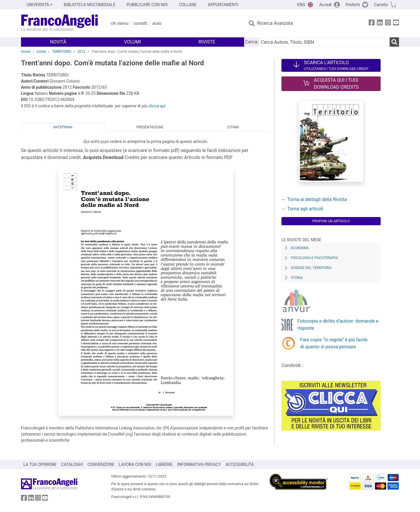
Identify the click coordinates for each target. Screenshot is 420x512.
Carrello (381, 5)
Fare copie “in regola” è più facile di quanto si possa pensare (334, 343)
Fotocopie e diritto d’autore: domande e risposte (338, 325)
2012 (81, 52)
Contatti (140, 23)
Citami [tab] (233, 127)
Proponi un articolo (331, 221)
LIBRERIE (164, 464)
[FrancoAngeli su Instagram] (388, 23)
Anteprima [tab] (63, 127)
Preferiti (353, 5)
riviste (41, 52)
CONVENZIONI (101, 464)
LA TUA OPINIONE (40, 464)
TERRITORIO (62, 52)
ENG (301, 5)
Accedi (325, 5)
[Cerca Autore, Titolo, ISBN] (325, 42)
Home (26, 52)
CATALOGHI (72, 464)
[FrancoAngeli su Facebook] (372, 23)
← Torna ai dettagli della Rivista (314, 199)
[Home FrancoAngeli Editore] (60, 23)
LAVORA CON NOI (135, 464)
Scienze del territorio (311, 268)
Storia (297, 278)
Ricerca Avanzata (275, 23)
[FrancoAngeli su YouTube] (396, 23)
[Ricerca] (394, 42)
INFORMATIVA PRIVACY (199, 464)
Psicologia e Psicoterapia (314, 258)
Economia (300, 248)
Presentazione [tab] (150, 127)
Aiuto (157, 23)
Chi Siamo (120, 23)
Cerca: (252, 42)
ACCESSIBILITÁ (240, 464)
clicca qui (157, 106)
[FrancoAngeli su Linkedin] (380, 23)
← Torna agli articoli (302, 209)
